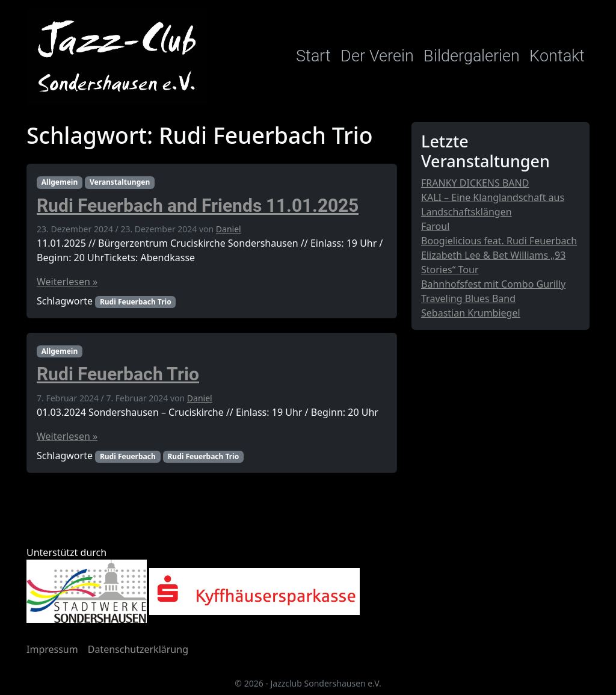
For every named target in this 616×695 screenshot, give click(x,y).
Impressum (52, 649)
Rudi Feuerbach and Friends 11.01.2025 (198, 205)
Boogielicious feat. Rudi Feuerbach (499, 241)
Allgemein (60, 182)
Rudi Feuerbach (128, 456)
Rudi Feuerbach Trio (136, 302)
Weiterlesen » (67, 282)
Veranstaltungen (120, 182)
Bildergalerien (472, 56)
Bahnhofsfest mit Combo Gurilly (493, 284)
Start (313, 56)
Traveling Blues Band (468, 298)
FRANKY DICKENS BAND (475, 183)
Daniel (229, 229)
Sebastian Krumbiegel (471, 313)
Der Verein (377, 56)
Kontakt (557, 56)
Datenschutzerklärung (138, 649)
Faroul (435, 226)
